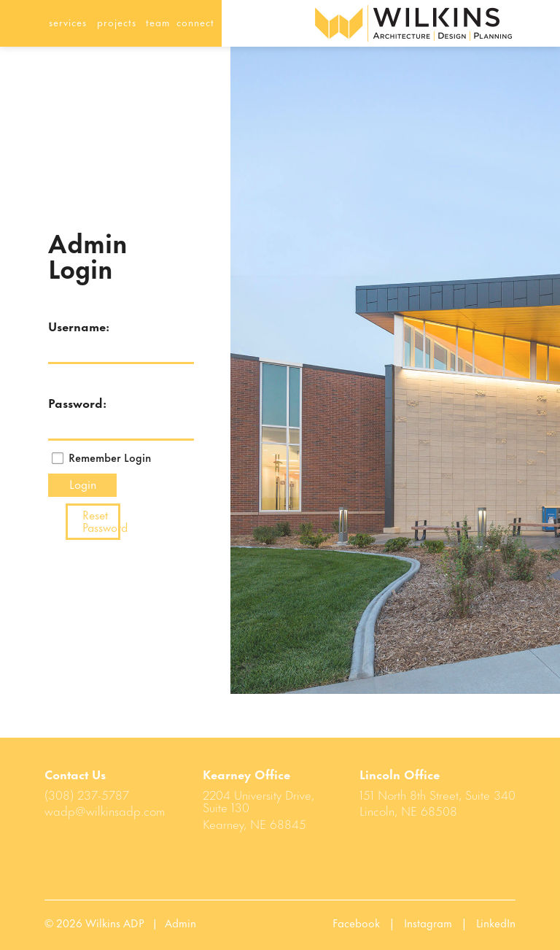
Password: (67, 402)
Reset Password (101, 520)
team (158, 22)
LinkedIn (496, 922)
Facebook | (368, 922)
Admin (180, 922)
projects (117, 22)
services (68, 22)
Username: (67, 325)
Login (83, 483)
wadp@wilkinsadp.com (105, 810)
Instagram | (440, 922)
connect (195, 22)
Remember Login (110, 457)
